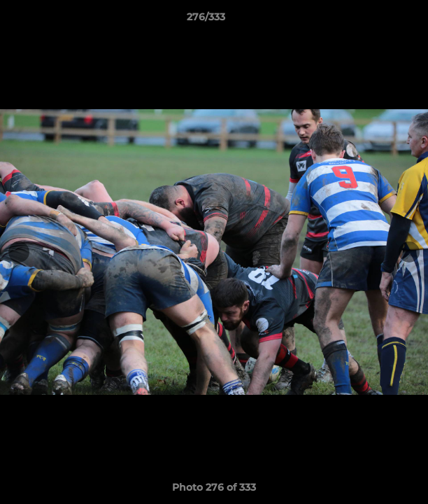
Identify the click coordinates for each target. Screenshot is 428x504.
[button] (378, 20)
